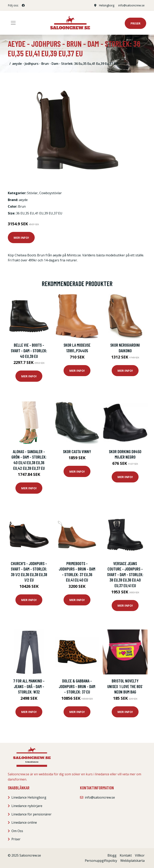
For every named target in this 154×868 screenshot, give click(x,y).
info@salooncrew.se (131, 5)
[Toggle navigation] (13, 23)
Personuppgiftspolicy (101, 861)
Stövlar (32, 193)
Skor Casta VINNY (77, 451)
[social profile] (23, 5)
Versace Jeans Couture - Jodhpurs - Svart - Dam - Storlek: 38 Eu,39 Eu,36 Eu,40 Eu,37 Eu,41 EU (125, 574)
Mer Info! (21, 238)
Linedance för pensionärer (31, 814)
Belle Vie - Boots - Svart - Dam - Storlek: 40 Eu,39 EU (29, 350)
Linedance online (24, 822)
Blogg (112, 855)
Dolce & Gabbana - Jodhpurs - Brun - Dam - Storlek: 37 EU (77, 686)
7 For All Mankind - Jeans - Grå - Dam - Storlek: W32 (29, 686)
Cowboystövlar (51, 193)
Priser (135, 23)
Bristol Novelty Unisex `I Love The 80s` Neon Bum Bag (125, 686)
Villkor (140, 855)
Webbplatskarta (132, 861)
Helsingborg (107, 5)
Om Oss (17, 831)
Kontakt (126, 855)
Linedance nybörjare (27, 806)
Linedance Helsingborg (29, 797)
